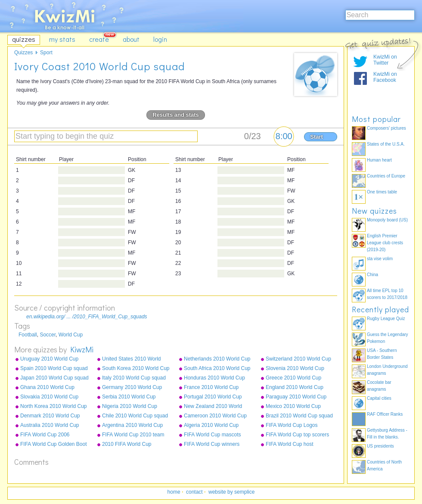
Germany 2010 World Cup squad (132, 388)
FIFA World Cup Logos (292, 425)
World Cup (71, 335)
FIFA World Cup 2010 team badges (133, 435)
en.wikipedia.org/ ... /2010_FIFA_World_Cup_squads (87, 317)
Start (316, 137)
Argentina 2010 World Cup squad (132, 426)
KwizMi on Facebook (385, 77)
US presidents (380, 446)
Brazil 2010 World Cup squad (299, 416)
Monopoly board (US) (387, 220)
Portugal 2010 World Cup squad (213, 397)
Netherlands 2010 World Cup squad (217, 359)
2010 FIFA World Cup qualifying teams (127, 445)
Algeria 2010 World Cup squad (211, 426)
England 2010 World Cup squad (295, 388)
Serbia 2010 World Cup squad (129, 397)
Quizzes (23, 53)
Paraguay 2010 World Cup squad (296, 397)
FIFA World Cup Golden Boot (54, 444)
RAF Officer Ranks (385, 414)
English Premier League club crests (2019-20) (385, 243)
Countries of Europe (386, 176)
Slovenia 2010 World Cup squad (295, 369)
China (372, 275)
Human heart (379, 160)
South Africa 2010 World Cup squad (217, 369)
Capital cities (379, 398)
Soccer (48, 335)
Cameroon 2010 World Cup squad (215, 416)
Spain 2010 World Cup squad (54, 368)
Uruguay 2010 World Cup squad (49, 359)
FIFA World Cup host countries (290, 445)
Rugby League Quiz (386, 319)
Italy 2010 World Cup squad (134, 378)
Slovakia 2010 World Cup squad (49, 397)
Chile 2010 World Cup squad (135, 416)
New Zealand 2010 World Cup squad (213, 407)
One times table (382, 192)
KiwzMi (82, 349)
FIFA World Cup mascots (213, 435)
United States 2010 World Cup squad (132, 359)
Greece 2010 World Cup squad (293, 378)
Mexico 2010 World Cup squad (293, 407)
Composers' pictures (386, 128)
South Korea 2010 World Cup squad (136, 369)
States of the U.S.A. (386, 144)
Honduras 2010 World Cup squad (214, 378)
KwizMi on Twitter (385, 60)
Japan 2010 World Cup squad (54, 378)
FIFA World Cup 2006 (45, 435)
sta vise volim (380, 259)
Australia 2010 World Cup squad (50, 426)
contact (194, 492)
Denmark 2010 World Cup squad (50, 416)
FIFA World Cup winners (212, 444)
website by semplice (231, 492)
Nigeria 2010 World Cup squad (130, 407)
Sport (46, 53)
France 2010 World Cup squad (211, 388)
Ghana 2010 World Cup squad (47, 388)
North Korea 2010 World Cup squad (54, 407)
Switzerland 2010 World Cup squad (298, 359)
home (174, 492)
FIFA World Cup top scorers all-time (297, 435)
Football (28, 335)
